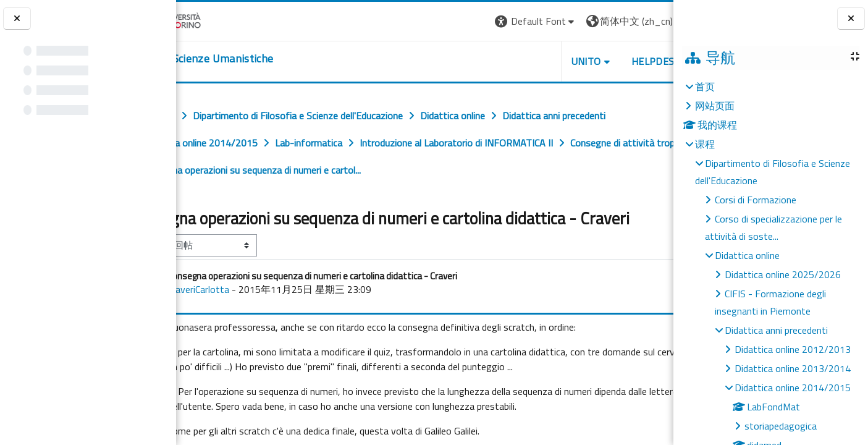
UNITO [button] (529, 61)
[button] (478, 21)
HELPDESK (599, 61)
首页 (705, 87)
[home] (252, 59)
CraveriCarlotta (250, 309)
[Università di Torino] (215, 20)
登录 (654, 21)
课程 (705, 144)
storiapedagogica (781, 426)
